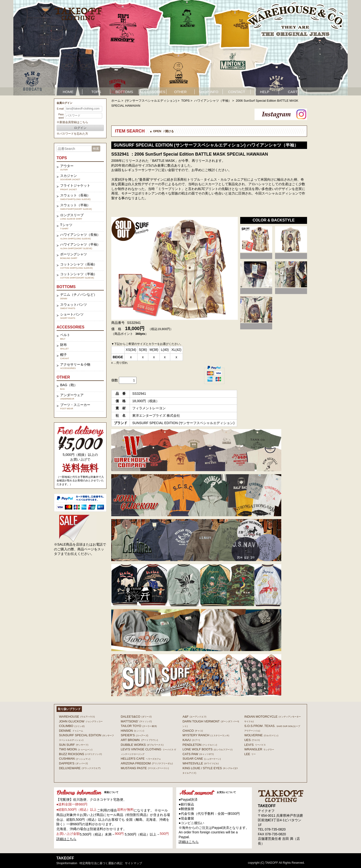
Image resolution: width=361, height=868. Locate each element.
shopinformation (67, 863)
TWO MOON (76, 749)
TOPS (96, 92)
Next (341, 48)
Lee (250, 754)
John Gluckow (81, 721)
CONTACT (236, 92)
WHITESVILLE (200, 763)
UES (252, 740)
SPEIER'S (135, 735)
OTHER (180, 92)
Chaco (193, 731)
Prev (20, 48)
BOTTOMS (124, 92)
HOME (68, 92)
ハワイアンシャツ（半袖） (213, 101)
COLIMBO (72, 726)
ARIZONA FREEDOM (147, 763)
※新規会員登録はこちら (72, 122)
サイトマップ (133, 863)
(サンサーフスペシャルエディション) (151, 101)
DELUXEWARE (80, 768)
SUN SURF (74, 745)
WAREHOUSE (77, 717)
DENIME (71, 731)
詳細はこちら (66, 839)
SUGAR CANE (202, 759)
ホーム (116, 101)
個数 (115, 380)
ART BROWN (139, 740)
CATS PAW (198, 754)
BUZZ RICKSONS (80, 754)
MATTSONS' (136, 721)
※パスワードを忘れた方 (72, 134)
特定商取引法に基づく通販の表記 (101, 863)
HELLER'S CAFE (141, 759)
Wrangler (259, 749)
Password (61, 116)
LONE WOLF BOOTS (207, 749)
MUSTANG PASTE (145, 768)
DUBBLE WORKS (142, 745)
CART (293, 92)
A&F (194, 717)
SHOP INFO (208, 92)
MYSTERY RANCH (206, 735)
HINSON (133, 731)
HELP (265, 92)
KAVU (191, 740)
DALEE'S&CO (136, 717)
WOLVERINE (261, 735)
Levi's (255, 745)
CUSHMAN (75, 759)
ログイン (80, 128)
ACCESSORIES (152, 92)
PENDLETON (200, 745)
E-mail (60, 109)
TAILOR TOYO (139, 726)
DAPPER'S (73, 763)
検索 (96, 149)
